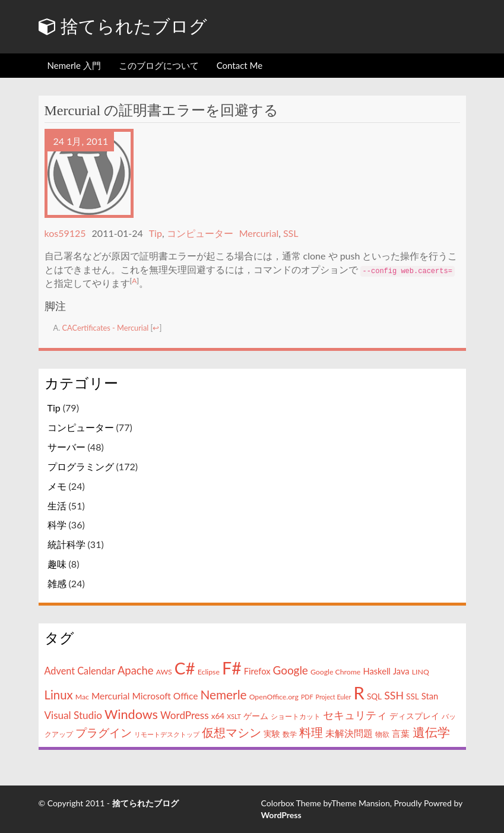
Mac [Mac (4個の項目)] (82, 696)
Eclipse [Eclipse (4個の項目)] (209, 672)
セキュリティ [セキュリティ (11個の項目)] (355, 714)
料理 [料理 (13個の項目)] (311, 732)
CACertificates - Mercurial (106, 328)
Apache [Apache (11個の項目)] (136, 670)
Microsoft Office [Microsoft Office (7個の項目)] (165, 695)
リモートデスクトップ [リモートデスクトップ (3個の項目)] (167, 734)
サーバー (66, 447)
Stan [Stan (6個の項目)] (430, 696)
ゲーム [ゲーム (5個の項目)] (256, 715)
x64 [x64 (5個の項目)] (218, 715)
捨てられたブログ (123, 26)
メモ (57, 485)
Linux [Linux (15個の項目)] (59, 694)
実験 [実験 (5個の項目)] (272, 734)
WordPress (281, 815)
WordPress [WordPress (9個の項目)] (185, 715)
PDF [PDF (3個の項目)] (307, 696)
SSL (291, 233)
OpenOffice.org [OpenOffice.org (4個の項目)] (274, 696)
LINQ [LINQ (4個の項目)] (421, 672)
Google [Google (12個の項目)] (291, 670)
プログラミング (81, 466)
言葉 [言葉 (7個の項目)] (401, 733)
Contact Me (240, 65)
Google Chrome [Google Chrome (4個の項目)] (335, 672)
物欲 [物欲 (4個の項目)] (382, 734)
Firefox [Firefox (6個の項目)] (257, 671)
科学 (57, 525)
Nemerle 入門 (74, 65)
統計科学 (66, 544)
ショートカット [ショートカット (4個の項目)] (296, 716)
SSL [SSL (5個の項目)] (413, 696)
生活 (57, 505)
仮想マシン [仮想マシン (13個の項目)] (232, 732)
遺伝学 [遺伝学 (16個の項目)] (431, 732)
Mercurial (259, 233)
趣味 (57, 564)
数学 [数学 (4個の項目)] (290, 734)
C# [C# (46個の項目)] (185, 668)
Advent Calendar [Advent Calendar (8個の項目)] (80, 671)
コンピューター (200, 233)
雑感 (57, 583)
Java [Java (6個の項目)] (401, 671)
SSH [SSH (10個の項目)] (394, 695)
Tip (156, 233)
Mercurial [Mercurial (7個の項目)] (110, 695)
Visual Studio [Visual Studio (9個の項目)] (73, 715)
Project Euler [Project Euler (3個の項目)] (334, 696)
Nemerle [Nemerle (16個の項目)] (223, 694)
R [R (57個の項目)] (359, 692)
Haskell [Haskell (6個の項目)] (376, 671)
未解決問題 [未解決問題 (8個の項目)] (349, 733)
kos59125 (65, 233)
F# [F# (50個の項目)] (232, 668)
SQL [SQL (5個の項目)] (374, 696)
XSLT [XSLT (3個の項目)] (234, 716)
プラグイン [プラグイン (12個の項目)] (104, 732)
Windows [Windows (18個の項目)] (131, 714)
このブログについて (159, 65)
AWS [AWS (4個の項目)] (164, 672)
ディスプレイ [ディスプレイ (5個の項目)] (414, 715)
